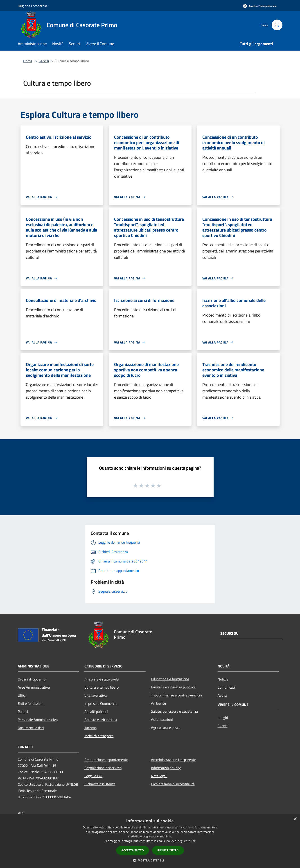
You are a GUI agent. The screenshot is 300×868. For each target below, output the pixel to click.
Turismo (90, 728)
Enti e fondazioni (31, 703)
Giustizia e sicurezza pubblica (173, 687)
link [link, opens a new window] (193, 841)
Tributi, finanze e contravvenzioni (177, 695)
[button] (150, 860)
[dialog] (150, 841)
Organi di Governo (32, 679)
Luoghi (223, 718)
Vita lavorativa (96, 695)
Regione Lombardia (32, 6)
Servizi (44, 61)
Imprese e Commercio (101, 703)
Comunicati (226, 687)
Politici (23, 712)
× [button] (295, 819)
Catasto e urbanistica (101, 720)
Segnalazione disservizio (103, 768)
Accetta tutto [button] (133, 850)
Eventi (223, 726)
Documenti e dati (31, 728)
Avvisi (222, 695)
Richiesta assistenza (100, 784)
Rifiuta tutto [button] (168, 850)
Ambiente (158, 703)
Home (28, 61)
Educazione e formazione (170, 679)
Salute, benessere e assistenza (174, 711)
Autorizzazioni (162, 719)
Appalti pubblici (96, 712)
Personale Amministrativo (38, 720)
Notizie (223, 679)
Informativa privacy (166, 768)
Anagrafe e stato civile (102, 679)
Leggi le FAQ (94, 776)
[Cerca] (277, 25)
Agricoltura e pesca (166, 727)
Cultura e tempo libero (102, 687)
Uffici (22, 695)
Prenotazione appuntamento (106, 760)
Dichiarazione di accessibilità (173, 784)
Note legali (159, 776)
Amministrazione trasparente (174, 760)
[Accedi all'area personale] (260, 6)
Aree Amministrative (34, 687)
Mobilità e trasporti (99, 736)
